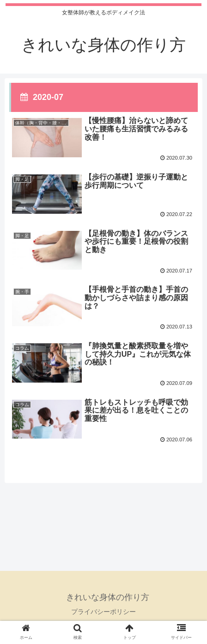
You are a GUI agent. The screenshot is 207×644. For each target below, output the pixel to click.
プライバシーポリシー (103, 612)
